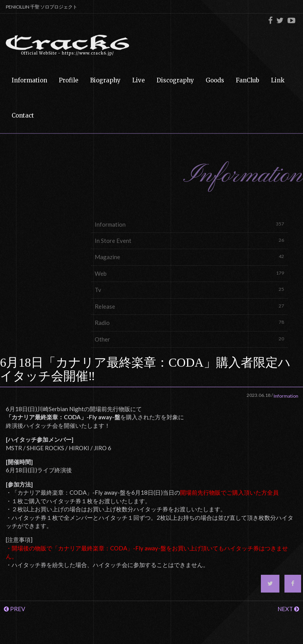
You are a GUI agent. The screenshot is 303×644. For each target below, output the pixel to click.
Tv (189, 290)
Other (189, 339)
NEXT (288, 609)
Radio (189, 322)
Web (189, 273)
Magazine (189, 257)
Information (189, 224)
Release (189, 306)
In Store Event (189, 240)
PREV (14, 609)
